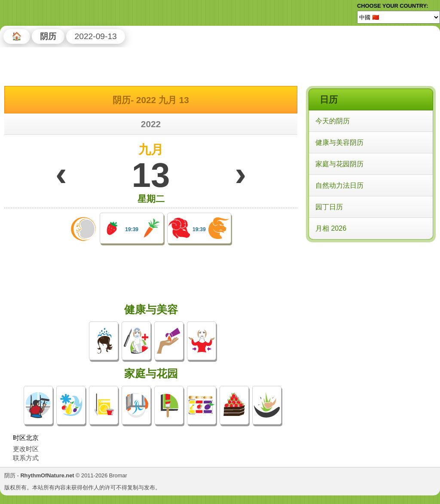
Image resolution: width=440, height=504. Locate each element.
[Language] (399, 17)
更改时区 (26, 449)
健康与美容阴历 (339, 142)
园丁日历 (329, 207)
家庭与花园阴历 (339, 164)
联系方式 (26, 458)
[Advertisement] (370, 300)
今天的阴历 (333, 121)
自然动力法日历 (339, 185)
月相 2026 (331, 228)
